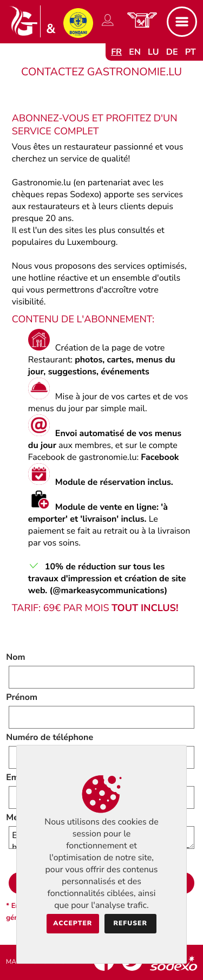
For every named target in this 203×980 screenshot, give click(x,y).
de (172, 52)
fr (116, 52)
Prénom (22, 697)
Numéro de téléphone (50, 737)
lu (153, 52)
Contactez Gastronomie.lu (101, 72)
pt (191, 52)
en (135, 52)
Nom (15, 657)
